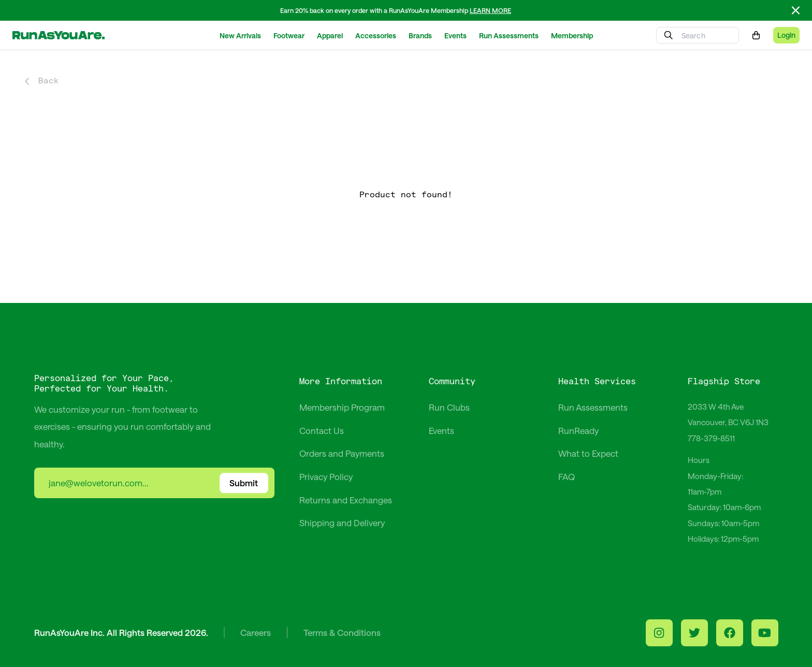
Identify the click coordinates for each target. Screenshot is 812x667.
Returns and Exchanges (346, 500)
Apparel (330, 35)
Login (786, 35)
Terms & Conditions (342, 632)
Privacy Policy (326, 476)
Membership (572, 35)
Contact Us (322, 430)
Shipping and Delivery (342, 523)
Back (42, 81)
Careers (256, 632)
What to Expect (588, 453)
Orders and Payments (342, 453)
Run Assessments (509, 35)
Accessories (376, 35)
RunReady (578, 430)
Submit (244, 483)
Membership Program (342, 407)
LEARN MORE (490, 10)
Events (455, 35)
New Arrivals (240, 35)
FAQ (567, 476)
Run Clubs (449, 407)
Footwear (289, 35)
